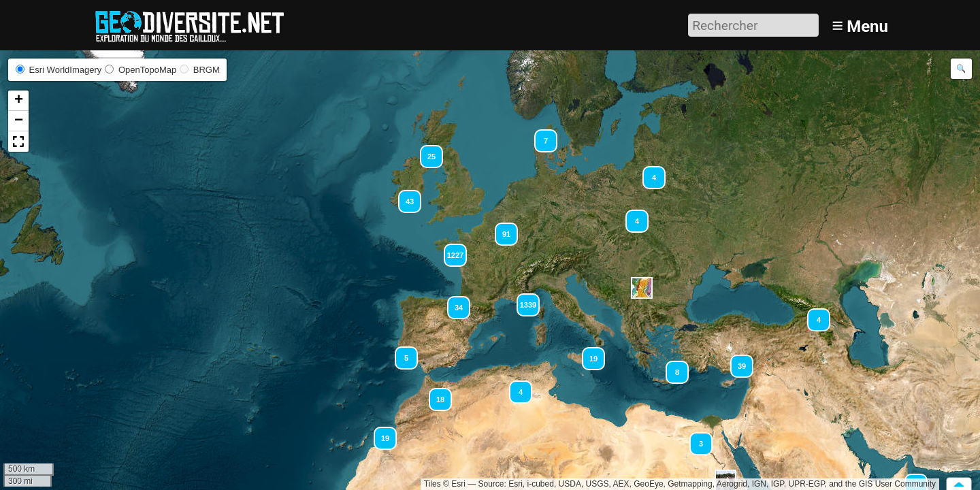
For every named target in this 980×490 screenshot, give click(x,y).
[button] (540, 135)
